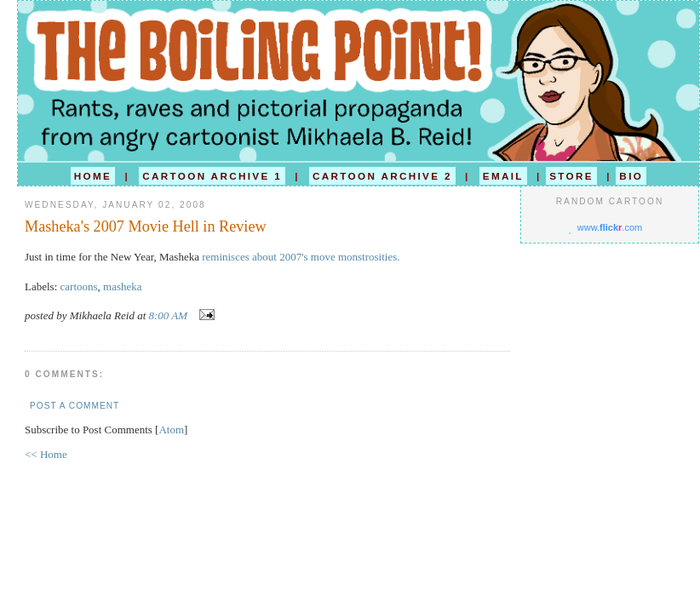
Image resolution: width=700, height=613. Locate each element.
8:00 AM (170, 315)
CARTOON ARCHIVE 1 (212, 176)
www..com (610, 227)
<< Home (46, 454)
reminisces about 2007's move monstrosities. (301, 257)
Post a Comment (75, 406)
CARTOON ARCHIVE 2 (382, 176)
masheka (122, 286)
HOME (93, 176)
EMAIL (503, 176)
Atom (171, 430)
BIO (631, 176)
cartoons (79, 286)
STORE (571, 176)
